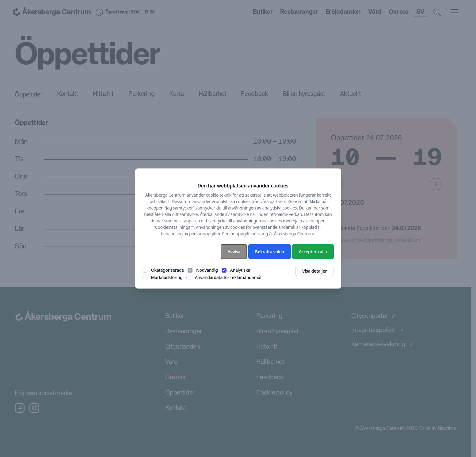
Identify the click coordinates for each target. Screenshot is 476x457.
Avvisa (234, 252)
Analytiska (240, 270)
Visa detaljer (314, 271)
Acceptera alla (313, 252)
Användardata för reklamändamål (228, 277)
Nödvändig (207, 270)
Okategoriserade (168, 270)
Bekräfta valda (270, 252)
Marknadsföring (167, 277)
